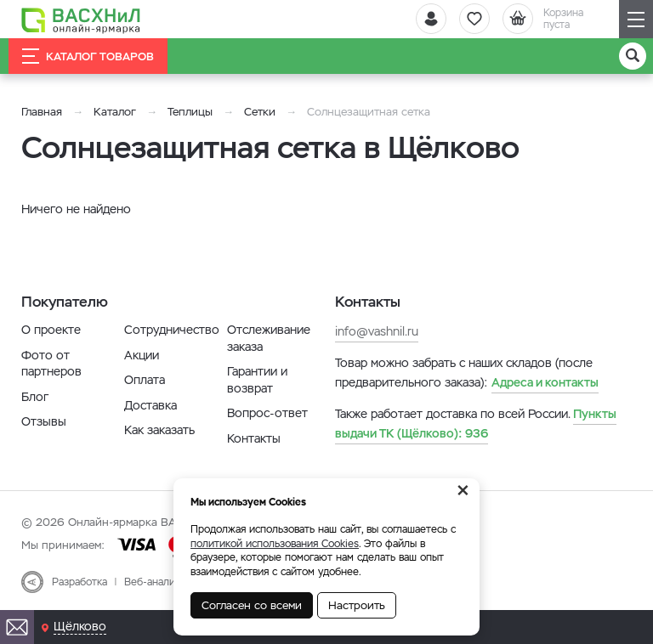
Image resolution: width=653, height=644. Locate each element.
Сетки (260, 112)
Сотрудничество (172, 330)
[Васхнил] (81, 20)
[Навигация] (636, 19)
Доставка (150, 405)
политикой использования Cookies (275, 544)
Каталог (115, 112)
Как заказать (159, 430)
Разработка (79, 582)
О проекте (51, 330)
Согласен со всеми (252, 605)
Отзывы (44, 421)
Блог (35, 397)
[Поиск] (633, 56)
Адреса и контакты (545, 382)
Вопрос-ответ (267, 413)
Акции (142, 355)
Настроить (357, 605)
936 (476, 423)
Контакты (254, 438)
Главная (42, 112)
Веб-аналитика (160, 582)
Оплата (145, 380)
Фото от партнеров (51, 364)
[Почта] (17, 627)
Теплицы (192, 112)
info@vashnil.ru (377, 331)
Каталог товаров (88, 56)
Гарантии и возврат (257, 380)
